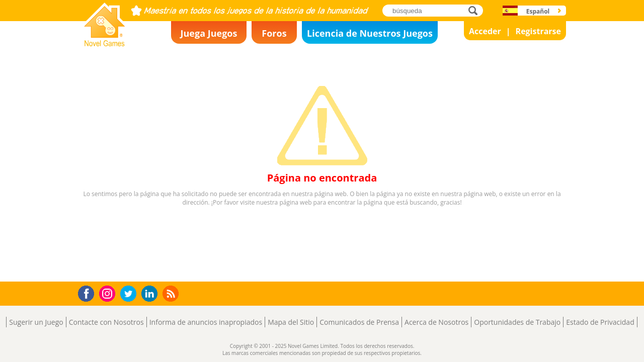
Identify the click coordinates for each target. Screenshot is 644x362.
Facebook (89, 292)
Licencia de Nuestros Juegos (370, 33)
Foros (274, 33)
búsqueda (476, 10)
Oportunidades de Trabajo (517, 322)
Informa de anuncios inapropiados (206, 322)
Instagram (109, 293)
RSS (172, 293)
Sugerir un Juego (36, 322)
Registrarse (538, 31)
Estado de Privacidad (600, 322)
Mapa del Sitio (291, 322)
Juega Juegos (209, 33)
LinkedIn (151, 294)
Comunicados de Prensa (359, 322)
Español (538, 11)
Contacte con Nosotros (106, 322)
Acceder (485, 31)
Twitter (130, 294)
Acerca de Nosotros (436, 322)
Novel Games (103, 43)
